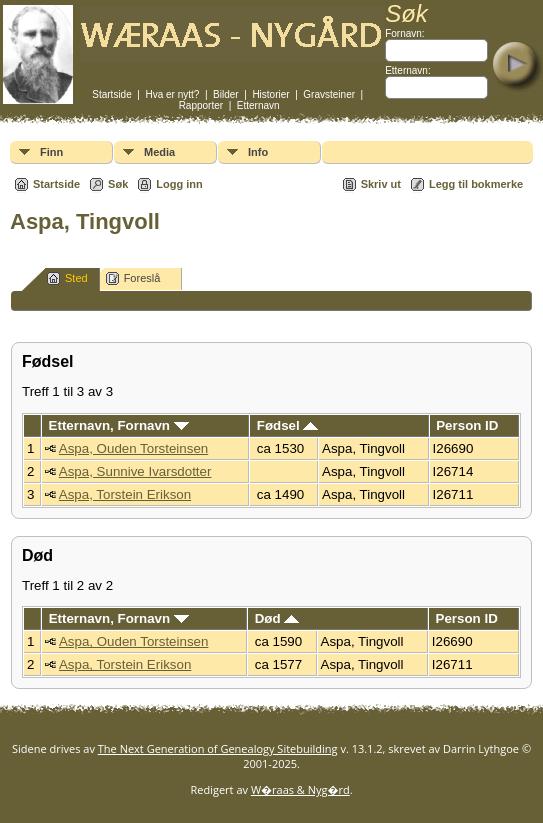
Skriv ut (381, 184)
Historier (270, 94)
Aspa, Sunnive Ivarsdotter (135, 471)
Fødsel (288, 425)
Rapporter (201, 105)
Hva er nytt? (172, 94)
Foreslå (133, 278)
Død (277, 618)
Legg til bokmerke (476, 184)
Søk (118, 184)
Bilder (226, 94)
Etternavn (258, 105)
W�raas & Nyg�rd (300, 789)
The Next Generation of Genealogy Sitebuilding (218, 748)
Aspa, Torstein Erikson (125, 494)
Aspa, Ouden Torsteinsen (133, 448)
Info (258, 152)
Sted (67, 278)
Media (159, 152)
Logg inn (179, 184)
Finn (51, 152)
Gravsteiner (329, 94)
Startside (111, 94)
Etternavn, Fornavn (119, 425)
